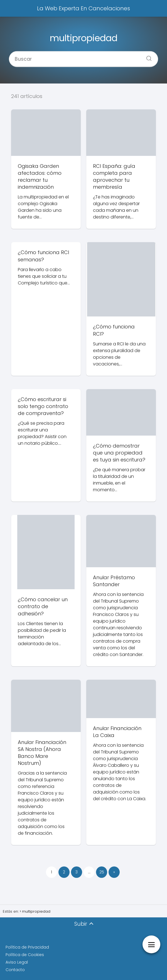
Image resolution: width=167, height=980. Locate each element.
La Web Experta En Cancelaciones (83, 8)
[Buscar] (147, 57)
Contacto (15, 970)
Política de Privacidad (27, 947)
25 (102, 872)
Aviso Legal (17, 962)
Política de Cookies (25, 955)
